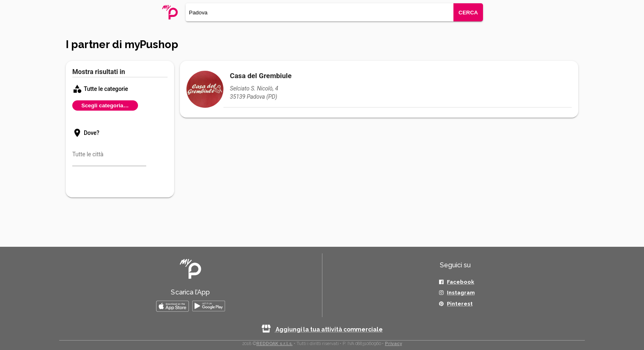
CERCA (468, 13)
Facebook (460, 282)
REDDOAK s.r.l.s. (274, 344)
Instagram (461, 293)
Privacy (393, 344)
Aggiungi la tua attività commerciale (322, 329)
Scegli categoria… (105, 105)
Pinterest (460, 304)
